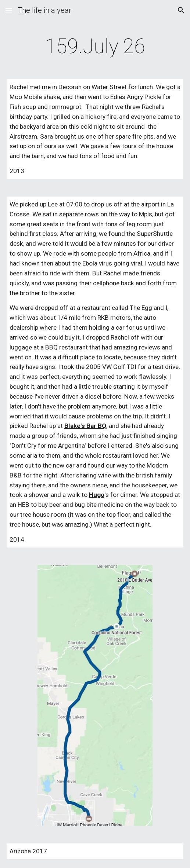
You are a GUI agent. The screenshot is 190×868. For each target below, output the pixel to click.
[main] (95, 46)
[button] (9, 10)
